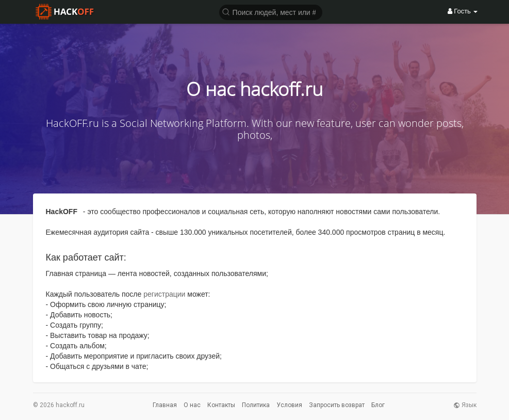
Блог (378, 405)
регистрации (164, 294)
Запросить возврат (337, 405)
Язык (465, 405)
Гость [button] (463, 11)
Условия (289, 405)
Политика (256, 405)
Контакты (221, 405)
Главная (165, 405)
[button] (271, 12)
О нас (192, 405)
